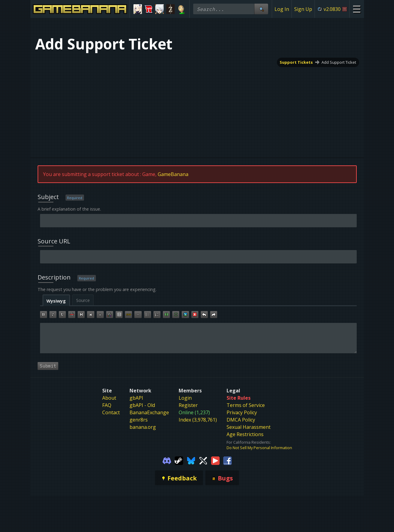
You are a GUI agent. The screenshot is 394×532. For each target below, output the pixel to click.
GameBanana (173, 174)
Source (83, 300)
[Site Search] (261, 9)
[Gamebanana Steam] (179, 460)
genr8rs (139, 420)
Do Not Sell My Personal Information (259, 448)
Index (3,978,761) (198, 420)
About (109, 398)
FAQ (107, 405)
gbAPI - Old (142, 405)
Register (188, 405)
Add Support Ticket (339, 62)
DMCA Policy (241, 420)
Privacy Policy (242, 412)
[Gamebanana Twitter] (203, 460)
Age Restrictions (245, 434)
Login (185, 398)
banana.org (143, 427)
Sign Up (303, 9)
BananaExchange (149, 412)
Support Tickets (296, 62)
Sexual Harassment (249, 427)
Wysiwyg (56, 301)
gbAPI (136, 398)
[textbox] (198, 338)
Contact (111, 412)
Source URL (54, 241)
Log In (282, 9)
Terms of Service (246, 405)
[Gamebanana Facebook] (227, 460)
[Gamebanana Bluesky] (191, 460)
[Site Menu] (357, 9)
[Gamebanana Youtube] (215, 460)
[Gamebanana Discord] (167, 460)
